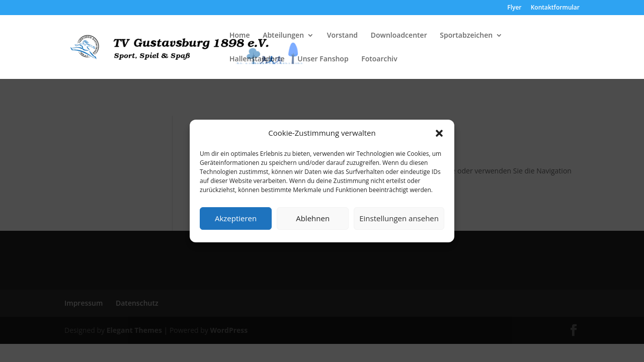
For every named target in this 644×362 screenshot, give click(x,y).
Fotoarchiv (379, 59)
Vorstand (342, 36)
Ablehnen (313, 218)
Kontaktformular (555, 8)
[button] (439, 133)
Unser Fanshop (323, 59)
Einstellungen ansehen (399, 218)
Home (240, 36)
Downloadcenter (399, 36)
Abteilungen (283, 36)
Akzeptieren (236, 218)
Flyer (514, 8)
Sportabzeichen (466, 36)
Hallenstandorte (257, 59)
